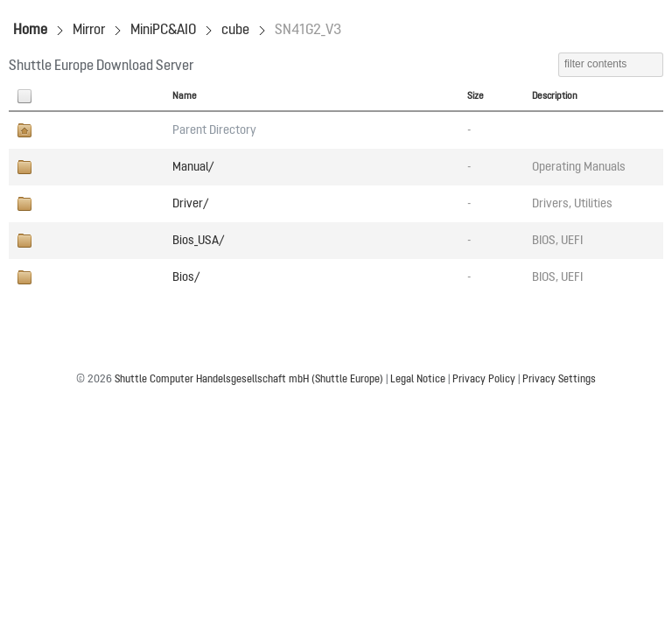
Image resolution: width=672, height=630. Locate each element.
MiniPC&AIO (163, 31)
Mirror (89, 31)
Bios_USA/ (198, 241)
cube (235, 31)
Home (30, 31)
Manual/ (193, 167)
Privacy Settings (559, 380)
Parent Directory (214, 130)
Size (476, 96)
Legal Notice (418, 380)
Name (185, 96)
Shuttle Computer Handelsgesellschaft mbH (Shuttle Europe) (249, 380)
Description (555, 96)
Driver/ (190, 204)
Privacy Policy (484, 380)
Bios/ (186, 277)
